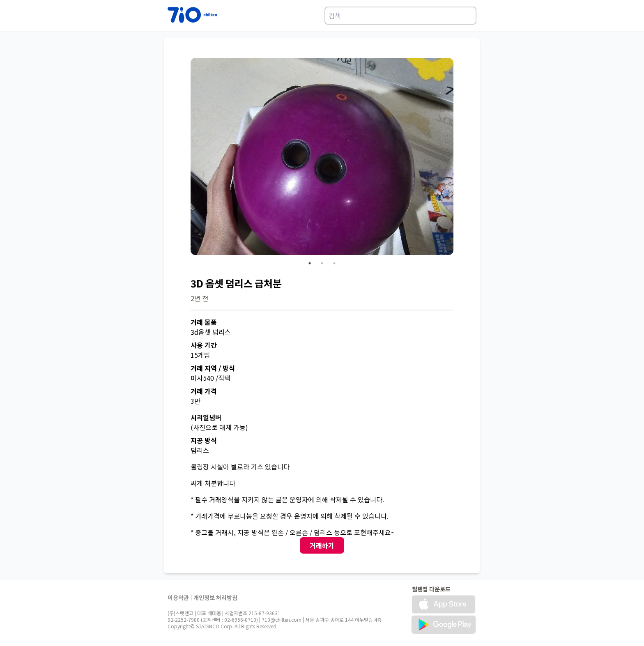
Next (460, 158)
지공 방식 (204, 440)
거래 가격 (204, 391)
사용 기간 (204, 345)
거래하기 (322, 545)
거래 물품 (204, 322)
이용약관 (178, 598)
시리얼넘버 (206, 417)
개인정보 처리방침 (215, 598)
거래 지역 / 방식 (213, 368)
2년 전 (199, 298)
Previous (184, 158)
